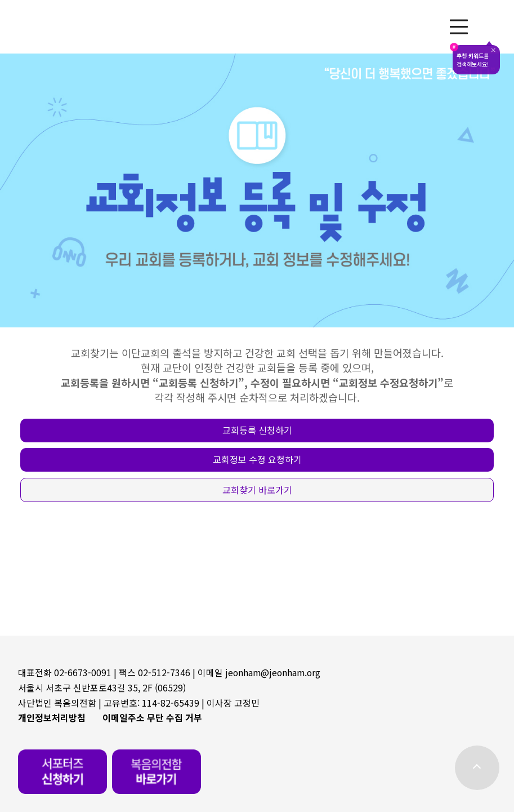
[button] (257, 431)
